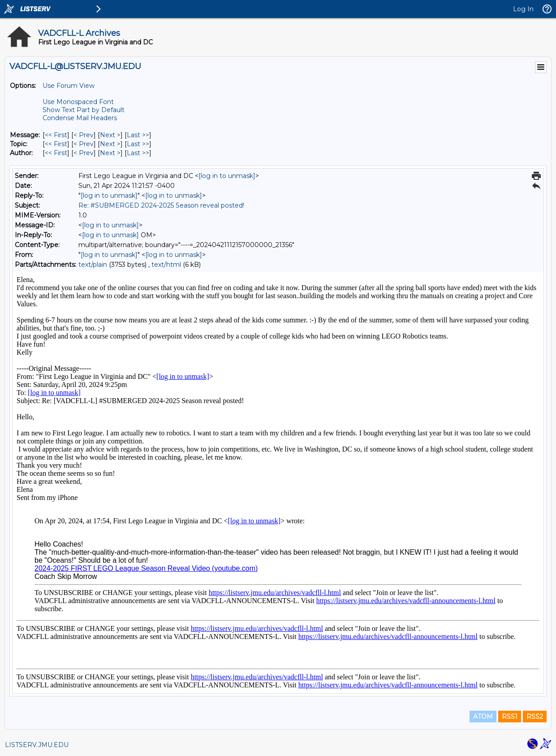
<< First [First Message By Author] (56, 153)
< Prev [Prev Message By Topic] (84, 144)
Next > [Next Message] (110, 135)
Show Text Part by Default (84, 110)
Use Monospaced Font (78, 102)
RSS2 (535, 717)
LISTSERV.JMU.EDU (37, 745)
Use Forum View (69, 86)
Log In (523, 9)
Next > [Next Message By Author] (110, 153)
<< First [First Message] (56, 135)
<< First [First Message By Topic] (56, 144)
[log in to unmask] (227, 176)
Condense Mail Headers (80, 118)
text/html (166, 265)
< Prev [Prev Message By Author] (84, 153)
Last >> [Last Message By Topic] (138, 144)
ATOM (483, 717)
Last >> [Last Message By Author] (138, 153)
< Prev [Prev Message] (84, 135)
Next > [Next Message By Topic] (110, 144)
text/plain (93, 265)
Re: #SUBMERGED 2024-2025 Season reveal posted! (161, 205)
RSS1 (510, 717)
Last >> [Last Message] (138, 135)
